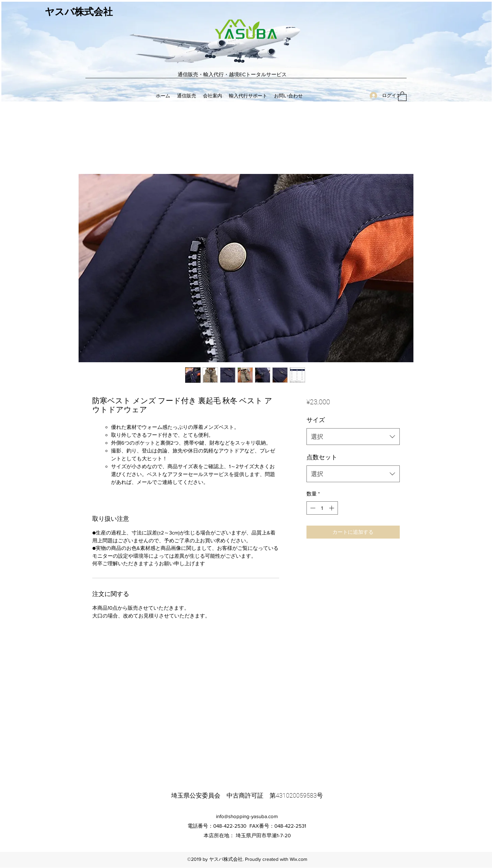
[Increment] (332, 508)
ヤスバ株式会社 (79, 12)
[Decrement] (312, 508)
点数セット (322, 457)
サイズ (316, 420)
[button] (402, 96)
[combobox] (353, 437)
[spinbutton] (322, 508)
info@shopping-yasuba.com (247, 816)
